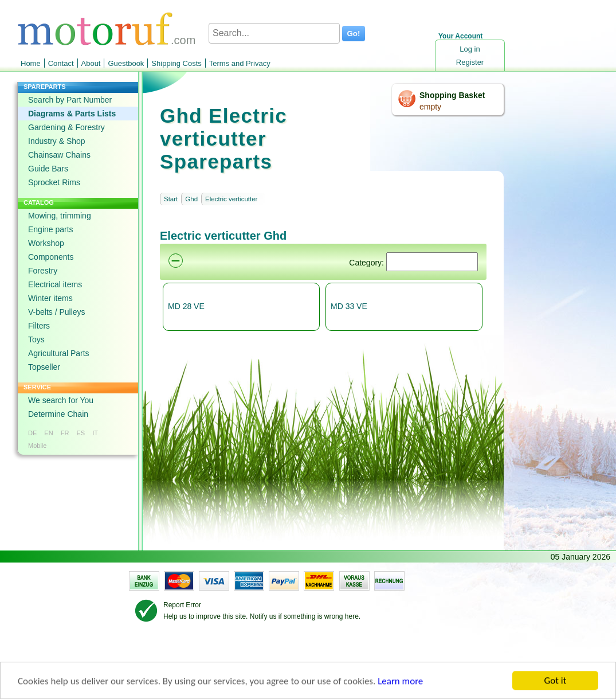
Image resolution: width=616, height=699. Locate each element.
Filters (39, 326)
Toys (36, 339)
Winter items (50, 298)
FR (65, 433)
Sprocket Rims (54, 182)
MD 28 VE (186, 306)
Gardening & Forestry (66, 127)
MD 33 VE (349, 306)
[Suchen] (432, 262)
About (91, 63)
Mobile (37, 446)
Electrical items (55, 284)
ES (81, 433)
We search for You (61, 400)
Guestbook (126, 63)
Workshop (46, 243)
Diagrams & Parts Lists (72, 114)
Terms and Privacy (240, 63)
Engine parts (51, 229)
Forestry (43, 271)
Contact (61, 63)
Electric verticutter (231, 199)
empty (430, 107)
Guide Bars (48, 169)
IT (95, 433)
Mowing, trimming (60, 216)
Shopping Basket (452, 95)
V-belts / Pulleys (57, 312)
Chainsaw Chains (59, 155)
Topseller (44, 367)
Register (470, 62)
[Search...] (274, 33)
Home (31, 63)
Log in (470, 49)
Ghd (191, 199)
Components (51, 257)
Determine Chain (58, 414)
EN (48, 433)
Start (171, 199)
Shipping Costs (176, 63)
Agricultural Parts (59, 353)
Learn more (400, 682)
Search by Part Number (70, 100)
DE (32, 433)
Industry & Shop (57, 141)
